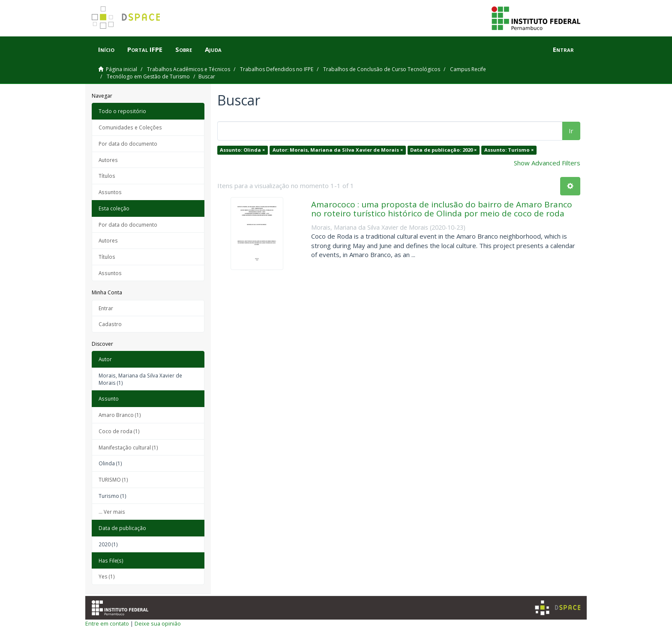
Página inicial (121, 69)
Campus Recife (468, 69)
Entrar (106, 308)
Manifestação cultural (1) (128, 447)
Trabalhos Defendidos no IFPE (277, 69)
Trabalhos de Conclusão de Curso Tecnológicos (382, 69)
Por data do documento (128, 144)
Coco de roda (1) (119, 431)
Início (106, 49)
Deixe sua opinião (158, 623)
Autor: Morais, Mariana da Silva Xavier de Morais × (338, 150)
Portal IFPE (145, 49)
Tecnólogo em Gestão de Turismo (148, 76)
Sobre (184, 49)
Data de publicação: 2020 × (443, 150)
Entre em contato (107, 623)
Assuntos (110, 192)
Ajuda (213, 49)
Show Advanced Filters (547, 163)
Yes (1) (107, 576)
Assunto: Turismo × (509, 150)
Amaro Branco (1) (120, 415)
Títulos (107, 176)
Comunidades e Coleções (130, 127)
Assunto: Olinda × (242, 150)
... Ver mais (112, 512)
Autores (108, 160)
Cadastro (110, 324)
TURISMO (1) (113, 479)
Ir (571, 131)
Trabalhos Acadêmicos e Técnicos (189, 69)
